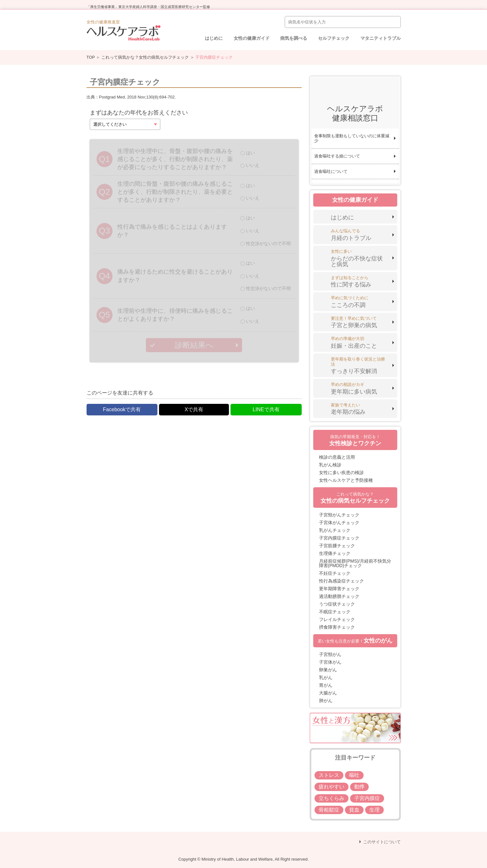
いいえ (253, 165)
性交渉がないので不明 (268, 243)
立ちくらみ (332, 798)
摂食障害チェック (337, 627)
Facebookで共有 (122, 409)
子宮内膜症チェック (339, 538)
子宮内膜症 (367, 798)
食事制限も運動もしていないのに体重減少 (352, 138)
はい (250, 153)
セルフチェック (334, 38)
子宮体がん (330, 662)
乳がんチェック (335, 530)
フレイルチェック (337, 619)
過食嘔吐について (331, 171)
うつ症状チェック (337, 604)
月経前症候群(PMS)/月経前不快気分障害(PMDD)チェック (355, 563)
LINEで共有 (266, 409)
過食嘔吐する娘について (337, 156)
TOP (91, 57)
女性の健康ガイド (252, 38)
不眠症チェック (335, 612)
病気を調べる (294, 38)
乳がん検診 (330, 465)
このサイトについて (382, 842)
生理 (374, 810)
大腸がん (328, 693)
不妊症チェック (335, 573)
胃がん (326, 685)
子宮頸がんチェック (339, 515)
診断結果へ (194, 345)
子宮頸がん (330, 654)
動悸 (359, 787)
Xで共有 (194, 409)
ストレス (329, 775)
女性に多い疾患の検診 (341, 472)
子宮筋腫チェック (337, 546)
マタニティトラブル (381, 38)
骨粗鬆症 (329, 810)
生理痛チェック (335, 553)
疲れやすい (332, 787)
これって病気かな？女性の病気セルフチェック (145, 57)
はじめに (214, 38)
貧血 (354, 810)
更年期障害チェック (339, 589)
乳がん (326, 677)
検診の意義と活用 (337, 457)
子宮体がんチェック (339, 523)
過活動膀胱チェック (339, 596)
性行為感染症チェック (341, 581)
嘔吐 (354, 775)
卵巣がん (328, 670)
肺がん (326, 701)
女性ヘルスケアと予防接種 (346, 480)
